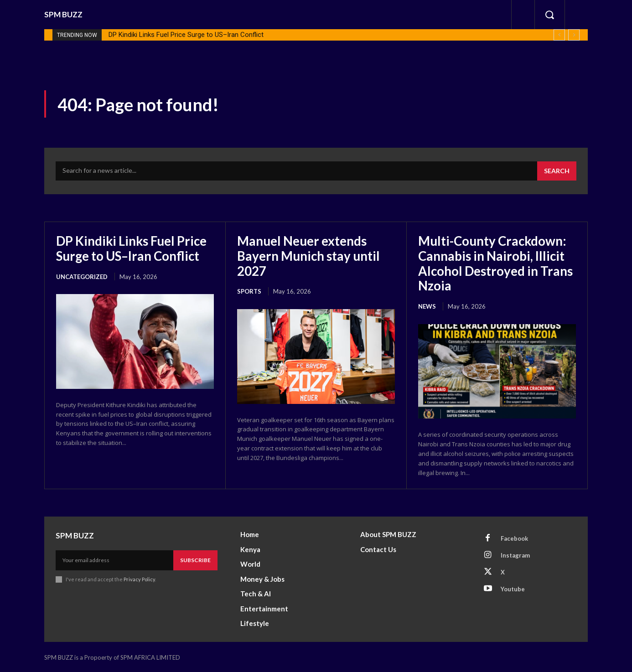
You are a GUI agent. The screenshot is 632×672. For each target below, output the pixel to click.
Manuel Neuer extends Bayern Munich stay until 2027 (308, 255)
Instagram (515, 554)
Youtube (513, 588)
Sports (249, 291)
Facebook (514, 537)
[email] (114, 559)
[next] (574, 35)
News (427, 305)
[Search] (557, 171)
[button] (549, 15)
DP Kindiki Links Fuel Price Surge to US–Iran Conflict (186, 35)
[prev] (559, 35)
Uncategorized (82, 276)
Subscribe (195, 559)
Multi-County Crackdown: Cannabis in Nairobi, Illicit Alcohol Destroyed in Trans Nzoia (496, 263)
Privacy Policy (139, 578)
